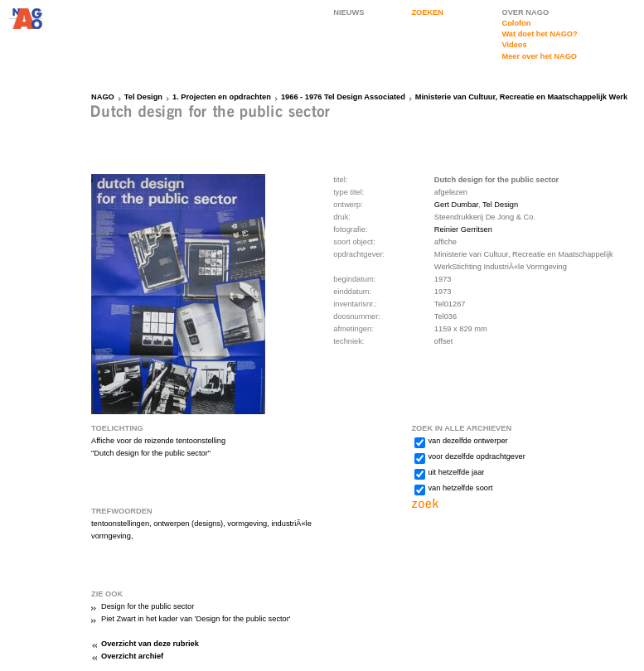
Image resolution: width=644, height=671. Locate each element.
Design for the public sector (148, 606)
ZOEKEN (427, 12)
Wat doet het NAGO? (539, 34)
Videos (514, 45)
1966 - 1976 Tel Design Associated (343, 97)
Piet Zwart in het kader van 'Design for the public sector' (196, 619)
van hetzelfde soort (460, 488)
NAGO (103, 97)
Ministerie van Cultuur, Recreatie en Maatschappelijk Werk (521, 97)
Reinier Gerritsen (463, 229)
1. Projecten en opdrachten (222, 97)
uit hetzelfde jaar (456, 472)
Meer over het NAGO (539, 56)
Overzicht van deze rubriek (150, 644)
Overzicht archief (132, 656)
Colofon (516, 23)
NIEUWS (349, 12)
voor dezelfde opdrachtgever (476, 456)
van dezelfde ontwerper (467, 441)
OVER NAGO (525, 12)
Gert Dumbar (456, 205)
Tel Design (143, 97)
